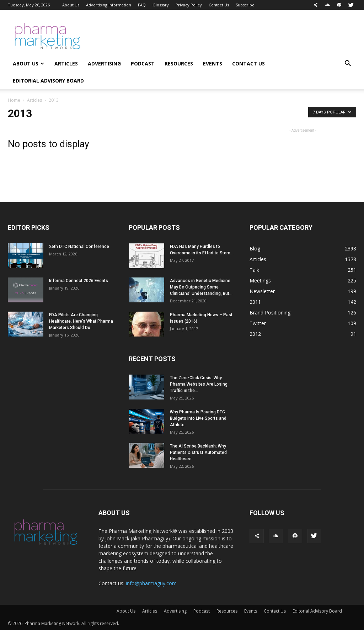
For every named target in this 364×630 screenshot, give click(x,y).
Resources (179, 63)
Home (14, 100)
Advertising (104, 63)
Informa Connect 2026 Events (79, 281)
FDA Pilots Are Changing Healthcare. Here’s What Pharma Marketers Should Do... (81, 321)
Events (213, 63)
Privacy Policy (189, 5)
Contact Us (219, 5)
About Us (71, 5)
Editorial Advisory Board (48, 81)
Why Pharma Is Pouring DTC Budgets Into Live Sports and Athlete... (198, 418)
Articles (66, 63)
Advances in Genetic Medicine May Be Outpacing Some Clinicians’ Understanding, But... (201, 287)
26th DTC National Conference (79, 247)
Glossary (161, 5)
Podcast (143, 63)
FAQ (142, 5)
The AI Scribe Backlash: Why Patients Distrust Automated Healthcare (198, 452)
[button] (348, 64)
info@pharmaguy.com (151, 583)
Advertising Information (109, 5)
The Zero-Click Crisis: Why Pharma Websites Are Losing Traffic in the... (199, 384)
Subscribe (245, 5)
